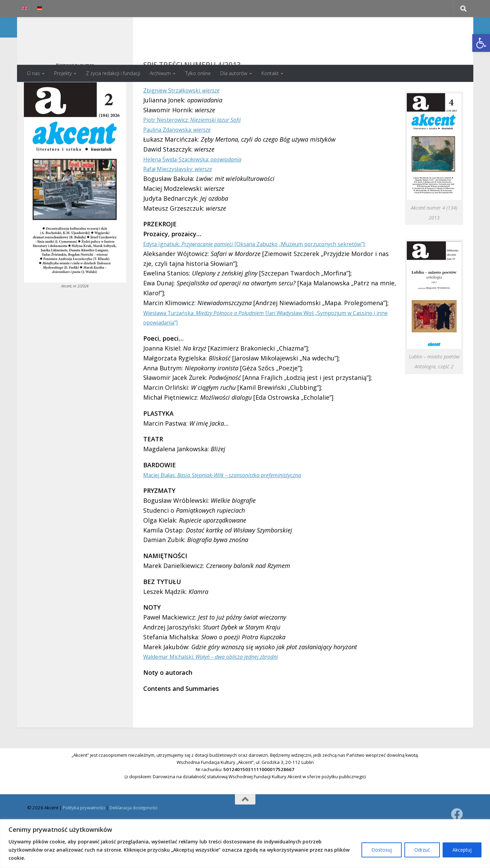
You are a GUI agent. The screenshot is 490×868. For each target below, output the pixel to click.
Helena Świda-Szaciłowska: (200, 186)
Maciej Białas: (235, 512)
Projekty (63, 73)
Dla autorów (234, 73)
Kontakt (270, 73)
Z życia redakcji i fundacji (113, 73)
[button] (481, 43)
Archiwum (160, 73)
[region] (245, 844)
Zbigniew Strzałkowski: (188, 117)
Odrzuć (422, 850)
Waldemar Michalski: (222, 694)
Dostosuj (382, 850)
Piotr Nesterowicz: (200, 147)
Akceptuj (462, 850)
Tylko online (198, 73)
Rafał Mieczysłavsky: (183, 196)
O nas (33, 73)
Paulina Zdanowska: (183, 157)
